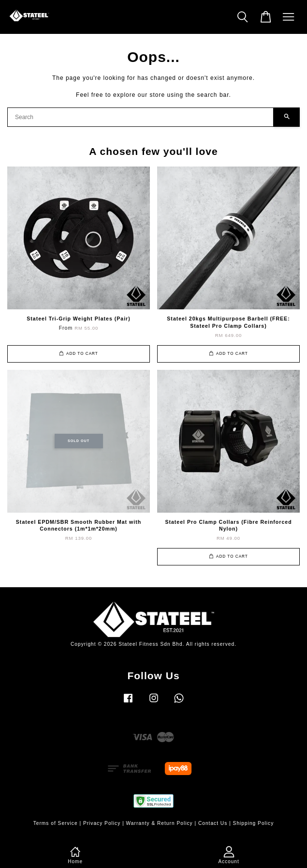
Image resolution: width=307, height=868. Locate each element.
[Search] (140, 117)
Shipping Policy (254, 823)
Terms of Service (56, 823)
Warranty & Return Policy (160, 823)
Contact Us (213, 823)
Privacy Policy (102, 823)
